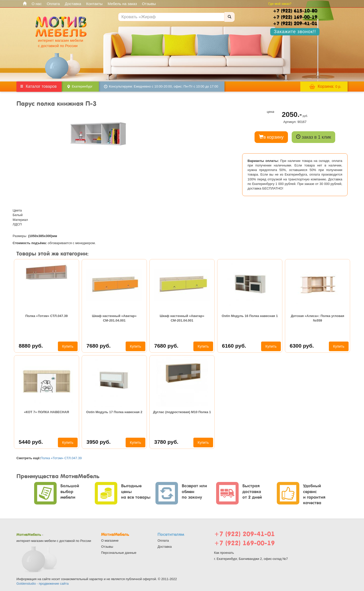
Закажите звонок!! (295, 32)
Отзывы (149, 4)
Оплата (53, 4)
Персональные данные (119, 553)
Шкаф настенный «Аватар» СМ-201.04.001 (114, 318)
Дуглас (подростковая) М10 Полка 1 (182, 412)
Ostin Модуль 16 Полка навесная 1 (250, 316)
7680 (99, 346)
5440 (31, 442)
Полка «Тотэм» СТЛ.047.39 (47, 316)
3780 (166, 442)
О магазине (110, 541)
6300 (302, 346)
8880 (31, 346)
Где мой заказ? (280, 4)
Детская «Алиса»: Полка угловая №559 (317, 318)
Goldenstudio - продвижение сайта (42, 584)
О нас (37, 4)
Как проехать (224, 553)
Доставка (73, 4)
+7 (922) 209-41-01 (244, 534)
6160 (234, 346)
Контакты (94, 4)
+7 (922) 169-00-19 (244, 543)
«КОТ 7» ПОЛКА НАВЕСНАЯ (47, 412)
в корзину (271, 137)
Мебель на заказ (122, 4)
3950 (99, 442)
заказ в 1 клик (314, 137)
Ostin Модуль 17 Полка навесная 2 (114, 412)
